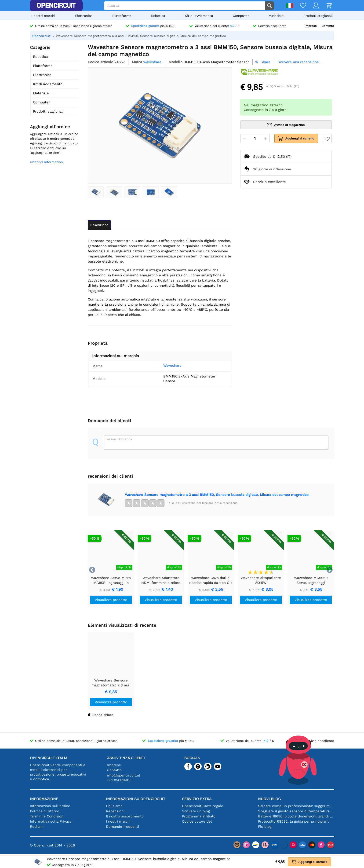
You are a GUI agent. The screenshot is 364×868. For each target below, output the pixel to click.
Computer (241, 16)
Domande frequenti (122, 822)
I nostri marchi (43, 16)
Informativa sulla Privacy (51, 817)
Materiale (276, 16)
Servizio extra (197, 794)
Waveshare (165, 366)
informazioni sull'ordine (50, 801)
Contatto (328, 26)
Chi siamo (114, 801)
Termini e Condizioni (47, 812)
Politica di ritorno (45, 806)
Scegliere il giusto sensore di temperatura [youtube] (296, 806)
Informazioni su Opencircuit (136, 794)
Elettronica (84, 16)
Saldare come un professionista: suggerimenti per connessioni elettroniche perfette (296, 801)
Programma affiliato (199, 812)
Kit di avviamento (199, 16)
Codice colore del (197, 817)
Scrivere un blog (196, 806)
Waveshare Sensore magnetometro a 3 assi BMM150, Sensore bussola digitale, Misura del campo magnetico (217, 490)
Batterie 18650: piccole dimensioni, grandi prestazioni (296, 812)
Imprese (311, 26)
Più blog (265, 822)
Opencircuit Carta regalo (203, 801)
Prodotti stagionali (318, 16)
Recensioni (115, 806)
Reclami (37, 822)
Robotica (158, 16)
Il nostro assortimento (125, 812)
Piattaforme (122, 16)
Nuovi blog (269, 794)
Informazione (44, 794)
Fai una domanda (119, 434)
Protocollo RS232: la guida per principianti (294, 817)
